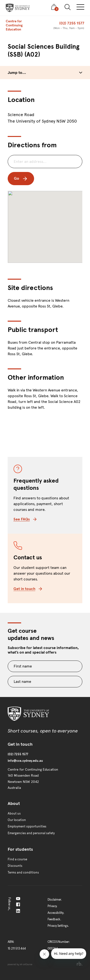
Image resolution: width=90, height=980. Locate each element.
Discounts (15, 866)
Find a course (17, 859)
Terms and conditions (23, 873)
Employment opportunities (27, 827)
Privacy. (52, 906)
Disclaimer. (55, 900)
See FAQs (25, 519)
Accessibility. (56, 913)
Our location (17, 820)
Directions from (32, 145)
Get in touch (28, 589)
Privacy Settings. (58, 926)
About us (14, 814)
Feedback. (54, 919)
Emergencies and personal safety (31, 833)
